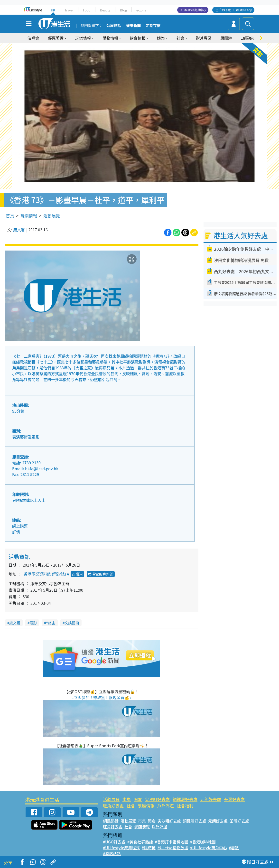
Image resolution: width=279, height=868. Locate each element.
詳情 (16, 532)
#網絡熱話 (112, 853)
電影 (33, 623)
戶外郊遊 (166, 806)
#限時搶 (149, 848)
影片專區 (204, 38)
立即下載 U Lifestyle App (236, 10)
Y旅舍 (51, 623)
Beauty (105, 10)
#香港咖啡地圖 (203, 842)
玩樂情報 (83, 38)
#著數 (234, 848)
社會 (180, 38)
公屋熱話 (114, 26)
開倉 (138, 799)
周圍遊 (226, 38)
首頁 (10, 216)
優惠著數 (56, 38)
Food (87, 10)
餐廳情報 (146, 806)
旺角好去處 (113, 806)
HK (53, 10)
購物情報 (110, 38)
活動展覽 (52, 216)
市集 (127, 799)
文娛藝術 (72, 623)
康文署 (19, 230)
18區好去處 (251, 38)
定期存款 (153, 26)
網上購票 (20, 526)
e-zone (141, 10)
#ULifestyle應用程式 (121, 848)
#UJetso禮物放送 (173, 848)
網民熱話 (111, 821)
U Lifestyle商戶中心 (193, 10)
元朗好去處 (211, 799)
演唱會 (33, 38)
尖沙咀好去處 (157, 799)
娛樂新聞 (133, 26)
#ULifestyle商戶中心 (209, 848)
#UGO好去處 (114, 842)
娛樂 (161, 38)
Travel (69, 10)
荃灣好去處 (234, 799)
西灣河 (77, 574)
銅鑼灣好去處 (185, 799)
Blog (123, 10)
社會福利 (185, 806)
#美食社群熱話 (140, 842)
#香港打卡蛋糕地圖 (172, 842)
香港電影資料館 (101, 574)
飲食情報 (138, 38)
